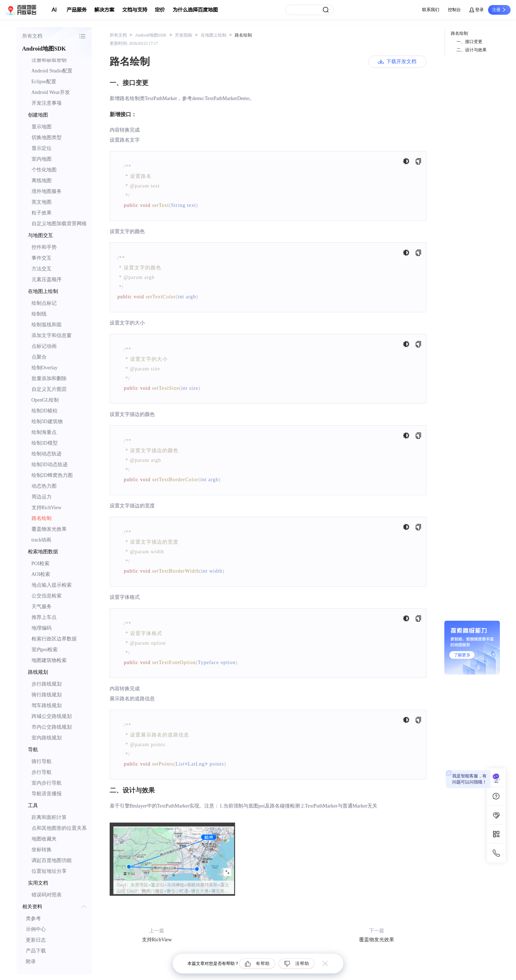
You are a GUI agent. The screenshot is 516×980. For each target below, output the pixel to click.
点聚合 (39, 357)
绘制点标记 (44, 303)
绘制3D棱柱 (45, 411)
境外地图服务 (47, 191)
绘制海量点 (44, 432)
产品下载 (36, 951)
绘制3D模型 (45, 443)
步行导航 (42, 772)
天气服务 (42, 607)
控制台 (454, 10)
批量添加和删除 (49, 378)
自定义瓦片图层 (49, 389)
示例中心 (36, 929)
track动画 (42, 540)
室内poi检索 (45, 650)
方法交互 (42, 269)
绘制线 (39, 314)
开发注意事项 (47, 103)
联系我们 (431, 10)
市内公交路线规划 (52, 727)
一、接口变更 (469, 42)
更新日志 (36, 940)
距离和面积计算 (49, 817)
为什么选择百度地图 (195, 10)
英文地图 (42, 202)
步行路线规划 (47, 684)
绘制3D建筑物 (47, 422)
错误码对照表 (47, 895)
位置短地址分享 (49, 871)
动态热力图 (44, 486)
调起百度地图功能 (52, 860)
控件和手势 (44, 247)
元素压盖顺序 (47, 280)
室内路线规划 (47, 738)
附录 (31, 962)
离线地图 (42, 181)
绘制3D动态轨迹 (50, 465)
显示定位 (42, 148)
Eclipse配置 (44, 82)
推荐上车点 (44, 617)
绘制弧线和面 (47, 325)
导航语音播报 (47, 794)
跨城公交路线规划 (52, 716)
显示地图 (42, 127)
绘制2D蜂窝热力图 (52, 475)
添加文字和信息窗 (52, 335)
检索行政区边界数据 (54, 639)
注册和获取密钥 (49, 60)
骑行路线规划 (47, 695)
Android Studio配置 (52, 71)
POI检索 (41, 564)
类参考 (33, 919)
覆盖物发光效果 (49, 529)
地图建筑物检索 (49, 660)
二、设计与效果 (472, 50)
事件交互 (42, 258)
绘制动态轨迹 (47, 454)
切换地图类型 (47, 138)
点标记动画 (44, 346)
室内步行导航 (47, 783)
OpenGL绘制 (45, 400)
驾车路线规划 (47, 706)
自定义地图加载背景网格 (59, 224)
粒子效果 (42, 213)
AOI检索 (41, 574)
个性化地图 (44, 170)
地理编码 (42, 628)
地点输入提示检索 (52, 585)
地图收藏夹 (44, 839)
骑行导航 (42, 761)
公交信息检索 (47, 596)
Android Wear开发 (51, 92)
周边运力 (42, 497)
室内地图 (42, 159)
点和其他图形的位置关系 (59, 828)
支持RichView (47, 508)
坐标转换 (42, 850)
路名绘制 (42, 518)
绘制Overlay (45, 368)
